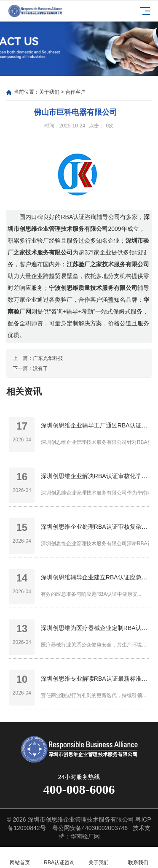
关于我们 (49, 92)
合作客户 (75, 92)
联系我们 (138, 858)
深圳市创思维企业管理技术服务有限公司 (81, 819)
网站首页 (20, 858)
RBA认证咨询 (59, 858)
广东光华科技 (48, 358)
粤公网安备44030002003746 (90, 828)
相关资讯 (24, 391)
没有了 (40, 368)
